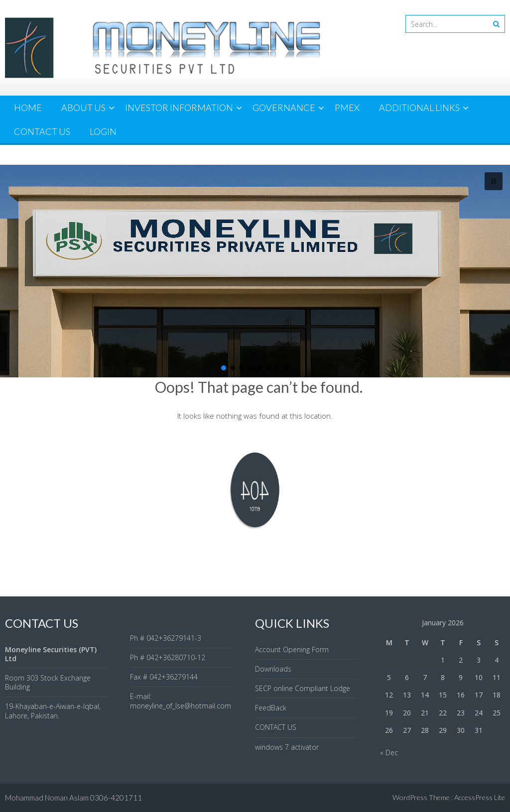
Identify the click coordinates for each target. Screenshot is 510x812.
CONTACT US (42, 131)
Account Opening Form (292, 649)
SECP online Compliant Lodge (303, 688)
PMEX (347, 108)
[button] (494, 181)
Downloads (273, 669)
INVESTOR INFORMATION (179, 108)
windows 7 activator (287, 747)
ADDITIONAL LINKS (419, 108)
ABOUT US (83, 108)
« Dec (389, 753)
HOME (28, 108)
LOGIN (103, 131)
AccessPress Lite (480, 797)
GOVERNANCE (284, 108)
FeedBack (271, 708)
